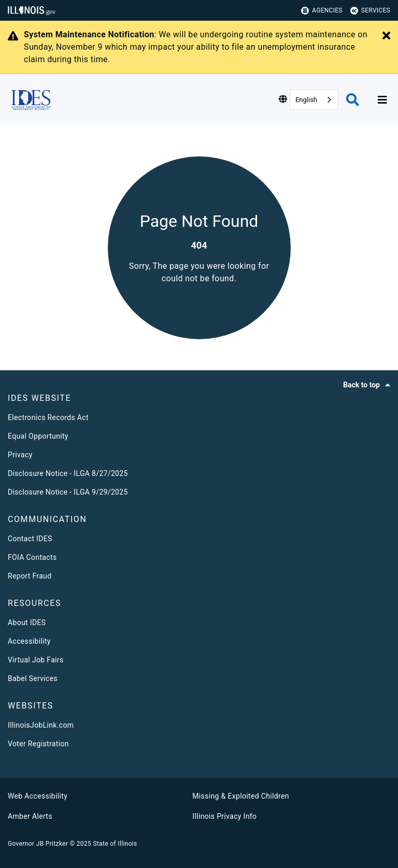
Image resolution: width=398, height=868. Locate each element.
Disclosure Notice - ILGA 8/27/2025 (68, 473)
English (306, 100)
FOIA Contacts (32, 557)
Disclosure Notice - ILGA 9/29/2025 (68, 492)
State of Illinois (115, 844)
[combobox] (314, 100)
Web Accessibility (38, 796)
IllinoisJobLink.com (41, 725)
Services (370, 11)
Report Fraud (30, 576)
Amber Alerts (30, 816)
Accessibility (29, 641)
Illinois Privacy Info (224, 816)
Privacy (20, 455)
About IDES (27, 623)
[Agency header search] (353, 100)
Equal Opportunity (38, 436)
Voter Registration (38, 744)
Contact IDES (30, 539)
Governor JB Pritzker (38, 844)
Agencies (322, 11)
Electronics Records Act (48, 417)
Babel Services (33, 678)
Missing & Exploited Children (240, 796)
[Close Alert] (386, 36)
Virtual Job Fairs (36, 660)
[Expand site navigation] (382, 100)
